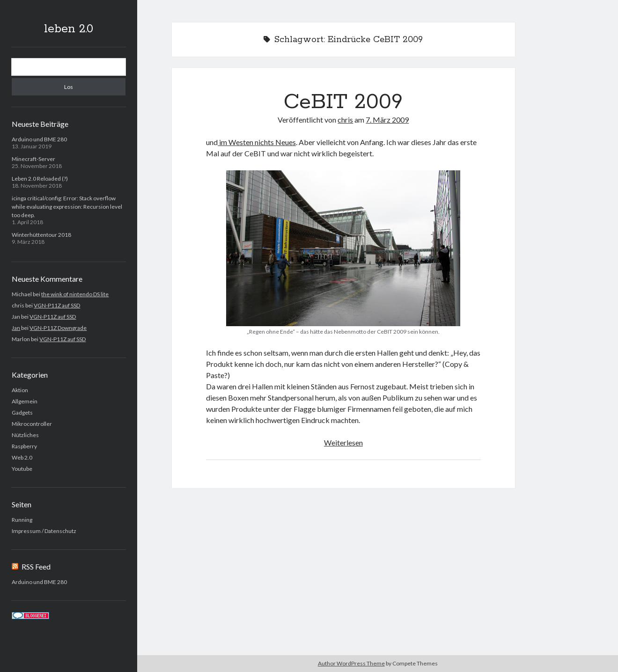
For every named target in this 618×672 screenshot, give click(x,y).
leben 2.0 (69, 29)
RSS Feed (36, 566)
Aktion (20, 390)
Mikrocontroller (32, 424)
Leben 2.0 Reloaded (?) (40, 179)
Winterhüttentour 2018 (41, 235)
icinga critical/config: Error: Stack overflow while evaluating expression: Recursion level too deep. (67, 207)
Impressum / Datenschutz (44, 531)
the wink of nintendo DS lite (75, 294)
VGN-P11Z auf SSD (57, 305)
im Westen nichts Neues (257, 142)
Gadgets (22, 413)
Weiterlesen (343, 442)
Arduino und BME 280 (39, 139)
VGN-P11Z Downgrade (58, 328)
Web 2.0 (22, 457)
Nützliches (25, 435)
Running (22, 520)
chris (345, 120)
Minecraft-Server (33, 159)
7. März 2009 (387, 120)
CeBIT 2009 (343, 102)
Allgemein (25, 401)
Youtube (22, 469)
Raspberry (24, 446)
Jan (16, 328)
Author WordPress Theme (351, 663)
